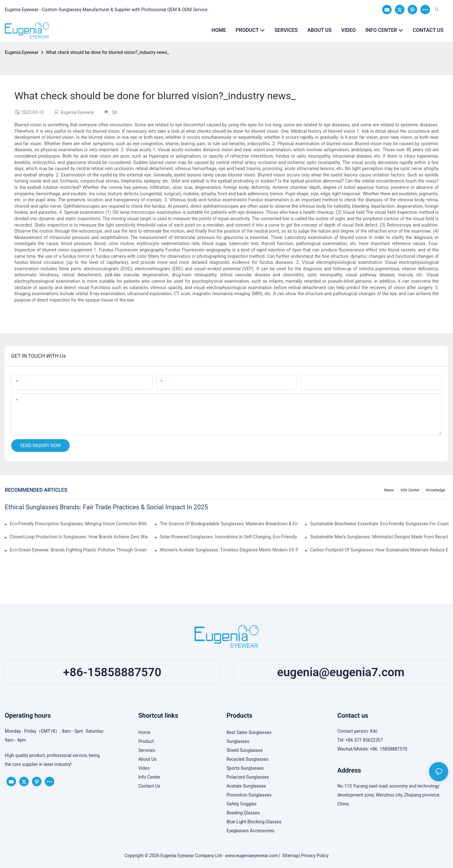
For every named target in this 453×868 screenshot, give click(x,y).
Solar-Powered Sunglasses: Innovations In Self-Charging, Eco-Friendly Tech (229, 537)
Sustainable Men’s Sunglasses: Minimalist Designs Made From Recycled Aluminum (379, 537)
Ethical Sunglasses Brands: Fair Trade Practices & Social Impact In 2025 (106, 507)
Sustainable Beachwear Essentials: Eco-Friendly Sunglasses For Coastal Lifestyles (379, 524)
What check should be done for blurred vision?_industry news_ (107, 52)
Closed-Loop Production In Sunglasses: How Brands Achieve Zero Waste (79, 537)
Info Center (410, 490)
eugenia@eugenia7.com (341, 672)
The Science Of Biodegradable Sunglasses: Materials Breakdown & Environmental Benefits (229, 524)
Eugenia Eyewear (22, 52)
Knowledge (436, 490)
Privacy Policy (315, 856)
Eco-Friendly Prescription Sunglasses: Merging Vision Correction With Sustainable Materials (79, 524)
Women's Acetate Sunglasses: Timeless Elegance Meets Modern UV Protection (229, 550)
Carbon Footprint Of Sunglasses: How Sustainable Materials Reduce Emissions (379, 550)
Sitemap (289, 856)
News (389, 490)
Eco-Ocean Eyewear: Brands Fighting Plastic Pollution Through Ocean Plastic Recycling (79, 550)
